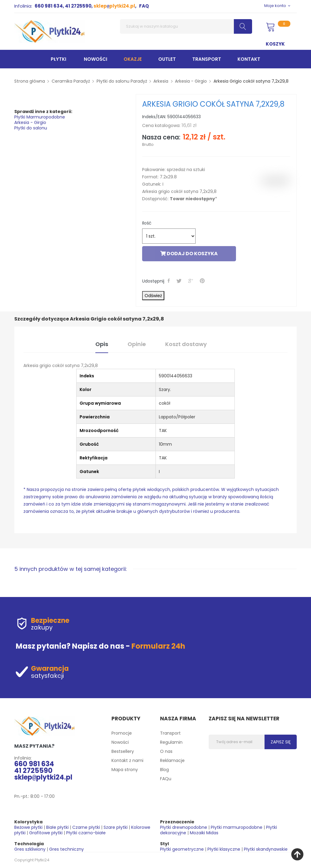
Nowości (120, 742)
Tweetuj (180, 281)
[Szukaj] (186, 26)
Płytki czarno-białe (86, 833)
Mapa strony (125, 770)
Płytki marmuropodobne (237, 827)
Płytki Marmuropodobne (40, 117)
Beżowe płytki (28, 827)
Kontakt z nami (127, 760)
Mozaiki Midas (204, 833)
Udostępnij (169, 281)
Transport (170, 733)
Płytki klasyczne (224, 849)
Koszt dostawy (186, 344)
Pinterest (203, 281)
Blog (164, 770)
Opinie (137, 344)
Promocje (122, 733)
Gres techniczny (67, 849)
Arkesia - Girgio (30, 122)
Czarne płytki (86, 827)
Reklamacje (172, 760)
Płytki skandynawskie (266, 849)
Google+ (191, 281)
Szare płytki (116, 827)
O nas (166, 751)
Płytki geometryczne (182, 849)
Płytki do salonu (31, 128)
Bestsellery (123, 751)
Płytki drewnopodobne (184, 827)
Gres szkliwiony (30, 849)
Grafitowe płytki (46, 833)
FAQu (166, 779)
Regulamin (171, 742)
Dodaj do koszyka (189, 254)
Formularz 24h (158, 646)
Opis (102, 344)
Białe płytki (57, 827)
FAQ (144, 6)
